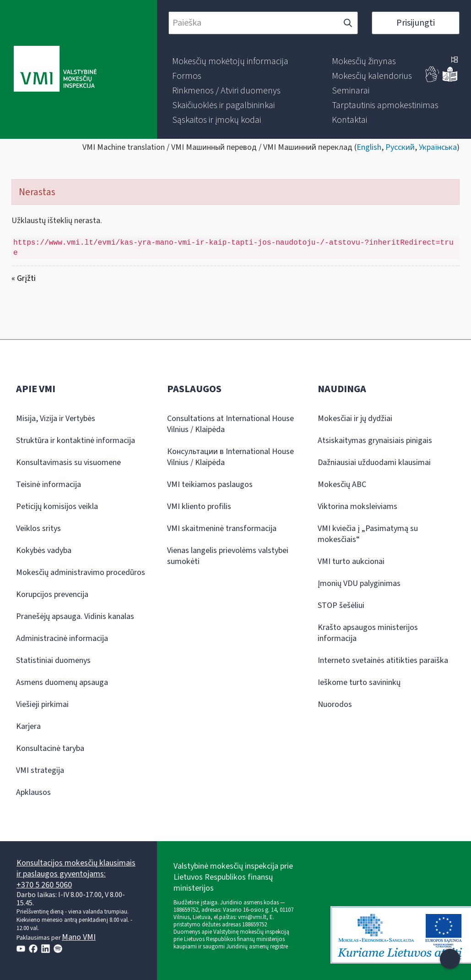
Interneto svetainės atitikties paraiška (383, 660)
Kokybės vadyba (44, 550)
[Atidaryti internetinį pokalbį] (450, 959)
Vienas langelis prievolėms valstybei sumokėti (228, 556)
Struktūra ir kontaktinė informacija (76, 441)
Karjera (28, 726)
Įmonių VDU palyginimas (359, 583)
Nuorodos (335, 704)
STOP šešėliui (341, 605)
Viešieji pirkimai (42, 704)
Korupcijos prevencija (52, 594)
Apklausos (33, 792)
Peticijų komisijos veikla (57, 506)
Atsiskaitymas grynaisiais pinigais (375, 441)
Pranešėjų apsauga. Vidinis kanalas (75, 616)
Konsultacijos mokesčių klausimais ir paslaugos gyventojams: (76, 868)
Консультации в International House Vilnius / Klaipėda (230, 457)
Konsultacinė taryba (50, 748)
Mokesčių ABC (342, 485)
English (369, 147)
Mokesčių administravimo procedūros (81, 572)
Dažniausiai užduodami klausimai (374, 463)
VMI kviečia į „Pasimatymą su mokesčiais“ (368, 534)
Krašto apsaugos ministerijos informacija (368, 633)
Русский (400, 147)
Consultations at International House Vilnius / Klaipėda (230, 424)
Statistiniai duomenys (53, 660)
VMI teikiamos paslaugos (210, 485)
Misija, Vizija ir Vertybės (56, 419)
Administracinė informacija (62, 638)
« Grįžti (24, 278)
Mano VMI (79, 937)
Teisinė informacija (49, 485)
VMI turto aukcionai (351, 561)
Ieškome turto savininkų (359, 682)
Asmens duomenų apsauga (62, 682)
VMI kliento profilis (199, 506)
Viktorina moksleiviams (357, 506)
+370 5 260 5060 (44, 885)
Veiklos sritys (38, 528)
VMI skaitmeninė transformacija (222, 528)
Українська (438, 147)
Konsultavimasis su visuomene (68, 463)
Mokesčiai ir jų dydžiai (355, 419)
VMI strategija (40, 770)
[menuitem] (230, 61)
